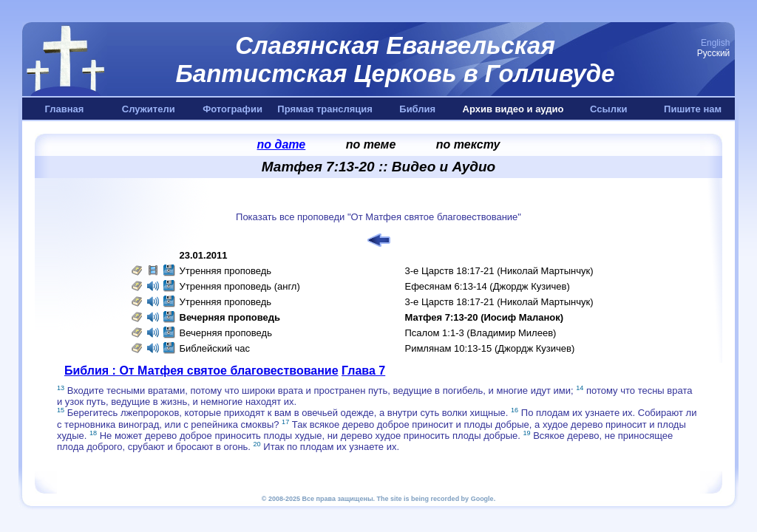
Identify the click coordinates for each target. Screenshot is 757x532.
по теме (371, 144)
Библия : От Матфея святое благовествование (201, 371)
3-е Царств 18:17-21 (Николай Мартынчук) (499, 271)
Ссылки (608, 109)
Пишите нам (693, 109)
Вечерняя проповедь (226, 333)
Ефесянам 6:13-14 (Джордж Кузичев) (488, 286)
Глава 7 (363, 371)
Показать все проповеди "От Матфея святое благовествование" (378, 217)
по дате (282, 144)
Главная (64, 109)
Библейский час (215, 348)
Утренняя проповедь (226, 271)
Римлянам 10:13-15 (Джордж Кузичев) (490, 348)
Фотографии (232, 109)
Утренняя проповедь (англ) (240, 286)
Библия (417, 109)
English (715, 43)
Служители (149, 109)
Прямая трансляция (325, 109)
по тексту (468, 144)
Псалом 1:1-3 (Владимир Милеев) (481, 333)
